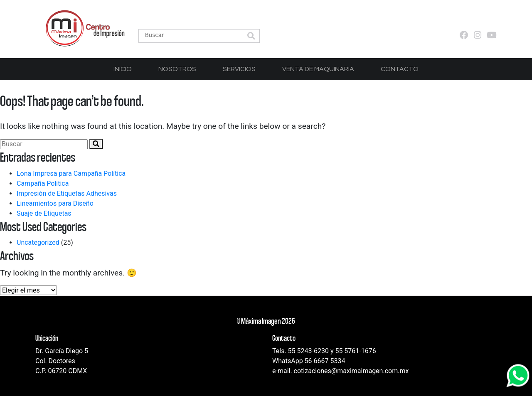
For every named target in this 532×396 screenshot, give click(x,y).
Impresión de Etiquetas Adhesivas (67, 193)
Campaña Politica (43, 183)
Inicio (123, 69)
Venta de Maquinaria (318, 69)
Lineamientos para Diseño (55, 203)
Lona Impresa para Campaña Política (71, 173)
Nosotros (177, 69)
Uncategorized (38, 242)
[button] (251, 37)
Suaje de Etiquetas (44, 213)
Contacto (400, 69)
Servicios (239, 69)
